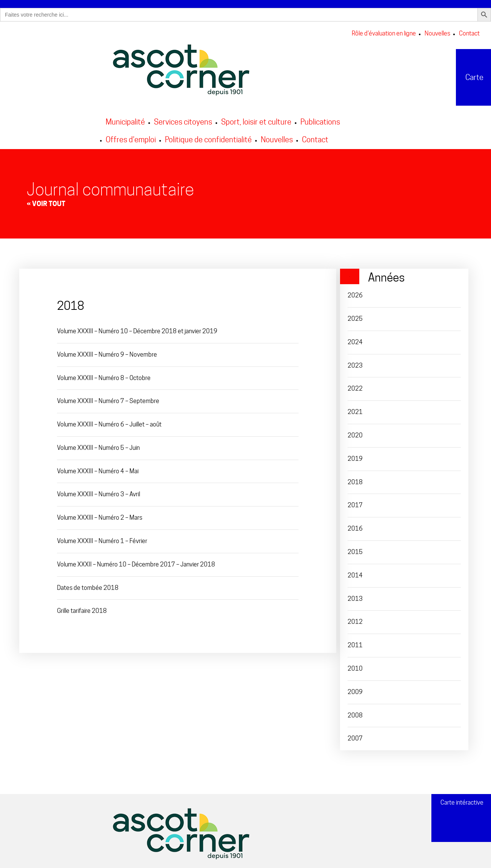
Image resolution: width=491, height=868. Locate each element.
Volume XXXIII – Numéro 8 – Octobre (104, 375)
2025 (355, 316)
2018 (355, 479)
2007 (355, 736)
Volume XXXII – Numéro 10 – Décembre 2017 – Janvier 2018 (136, 562)
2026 (355, 293)
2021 (355, 409)
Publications (320, 119)
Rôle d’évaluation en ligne (384, 31)
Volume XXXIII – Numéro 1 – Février (102, 538)
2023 (355, 363)
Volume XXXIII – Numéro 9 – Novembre (107, 352)
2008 (355, 713)
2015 (355, 549)
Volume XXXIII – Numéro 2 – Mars (100, 515)
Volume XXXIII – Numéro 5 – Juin (98, 445)
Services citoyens (183, 119)
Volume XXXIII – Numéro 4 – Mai (98, 469)
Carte (463, 75)
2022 (355, 386)
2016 (355, 526)
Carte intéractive (461, 803)
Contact (469, 31)
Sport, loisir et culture (256, 119)
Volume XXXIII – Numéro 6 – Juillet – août (109, 422)
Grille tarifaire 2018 (82, 609)
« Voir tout (46, 201)
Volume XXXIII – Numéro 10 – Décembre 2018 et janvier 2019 (137, 329)
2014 (355, 573)
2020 (355, 433)
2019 (355, 456)
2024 (355, 339)
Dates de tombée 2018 (88, 585)
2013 (355, 596)
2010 (355, 666)
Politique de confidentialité (208, 137)
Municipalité (125, 119)
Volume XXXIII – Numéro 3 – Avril (99, 492)
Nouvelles (437, 31)
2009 (355, 689)
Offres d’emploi (131, 137)
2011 (355, 643)
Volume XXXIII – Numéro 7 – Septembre (108, 399)
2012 (355, 619)
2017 (355, 503)
